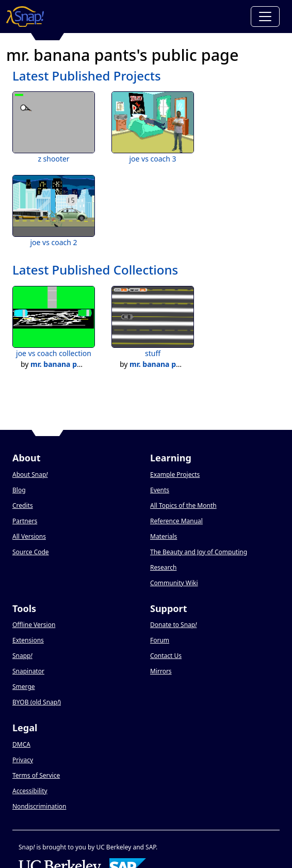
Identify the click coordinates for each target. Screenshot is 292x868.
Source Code (31, 552)
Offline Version (34, 625)
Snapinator (28, 671)
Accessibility (30, 791)
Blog (19, 490)
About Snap (30, 475)
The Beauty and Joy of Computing (199, 552)
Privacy (23, 760)
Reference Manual (176, 521)
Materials (164, 536)
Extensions (28, 640)
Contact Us (166, 656)
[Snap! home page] (25, 17)
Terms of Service (36, 775)
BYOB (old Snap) (37, 702)
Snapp (22, 656)
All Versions (29, 536)
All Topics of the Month (183, 505)
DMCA (21, 744)
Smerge (24, 687)
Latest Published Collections (95, 270)
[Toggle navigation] (265, 17)
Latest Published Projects (87, 76)
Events (160, 490)
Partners (25, 521)
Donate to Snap (173, 625)
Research (163, 567)
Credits (23, 505)
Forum (160, 640)
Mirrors (161, 671)
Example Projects (175, 475)
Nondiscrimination (39, 806)
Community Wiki (174, 583)
